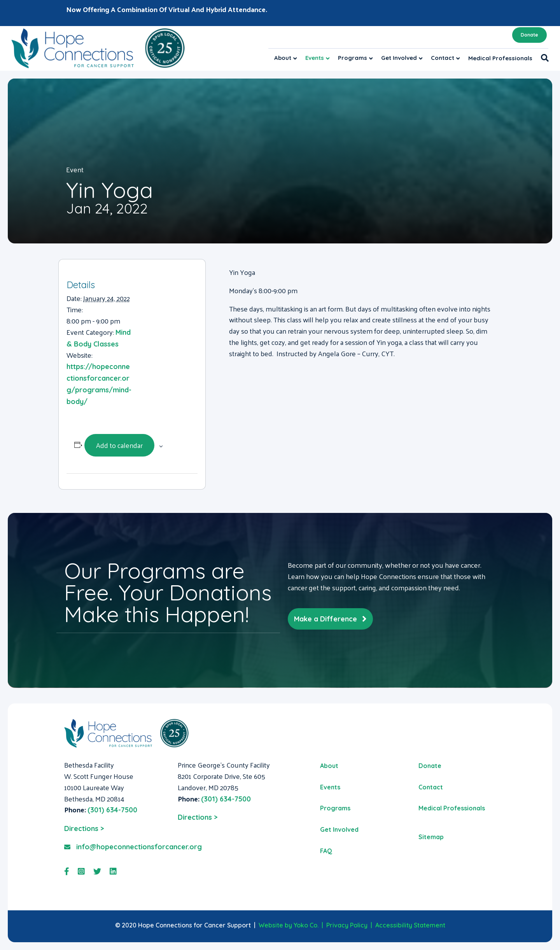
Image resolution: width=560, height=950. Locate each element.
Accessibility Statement (410, 925)
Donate (529, 35)
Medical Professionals (500, 58)
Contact (443, 58)
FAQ (326, 851)
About (283, 58)
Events (315, 58)
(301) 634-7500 (112, 810)
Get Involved (399, 58)
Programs (353, 58)
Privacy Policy (347, 925)
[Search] (543, 58)
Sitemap (431, 837)
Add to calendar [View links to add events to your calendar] (119, 445)
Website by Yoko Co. (289, 925)
